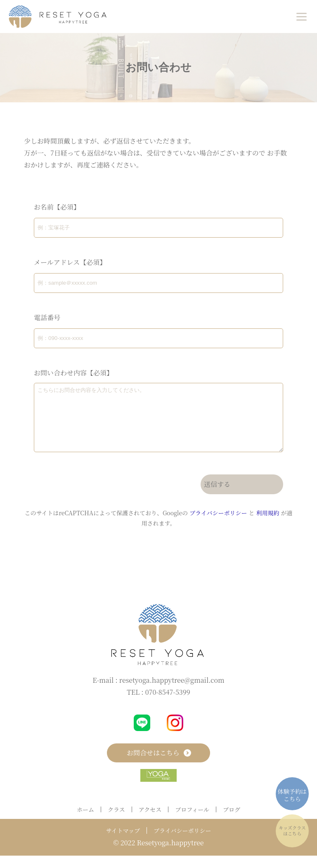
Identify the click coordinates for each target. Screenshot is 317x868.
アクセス (150, 822)
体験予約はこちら (292, 795)
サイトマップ (123, 843)
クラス (116, 822)
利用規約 (267, 525)
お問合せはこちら (158, 765)
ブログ (232, 822)
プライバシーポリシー (218, 525)
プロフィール (192, 822)
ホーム (85, 822)
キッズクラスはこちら (292, 830)
